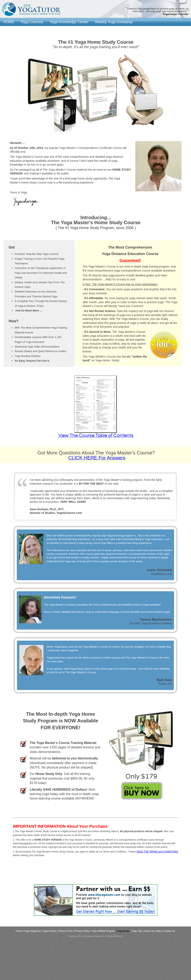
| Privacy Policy (81, 931)
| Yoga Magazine (32, 931)
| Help (158, 931)
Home (19, 931)
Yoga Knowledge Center (69, 22)
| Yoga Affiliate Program (103, 931)
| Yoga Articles (49, 931)
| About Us (148, 931)
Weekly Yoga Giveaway (114, 22)
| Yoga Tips (136, 931)
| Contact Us (168, 931)
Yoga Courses (32, 22)
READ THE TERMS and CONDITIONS (157, 852)
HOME (9, 22)
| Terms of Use (65, 931)
